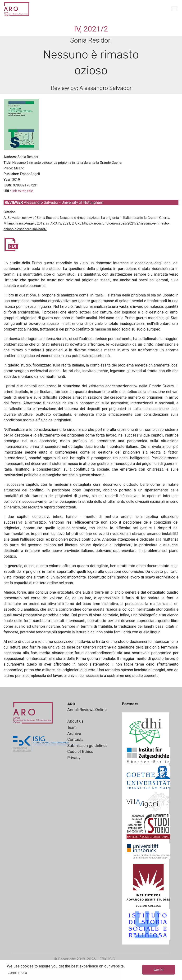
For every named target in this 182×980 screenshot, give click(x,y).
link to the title (22, 191)
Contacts (75, 739)
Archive (74, 734)
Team (72, 727)
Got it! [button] (159, 970)
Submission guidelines (87, 746)
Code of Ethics (80, 752)
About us (75, 721)
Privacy (74, 758)
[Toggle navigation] (175, 8)
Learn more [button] (17, 973)
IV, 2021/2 (91, 29)
